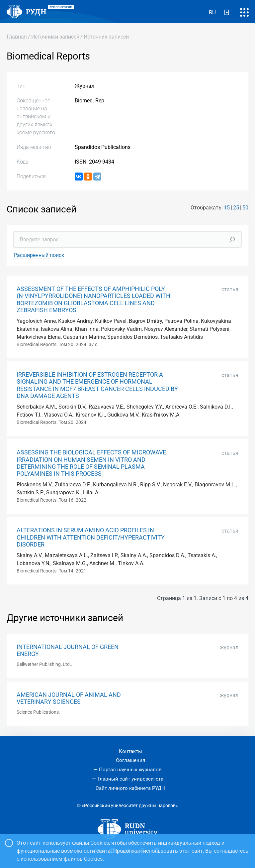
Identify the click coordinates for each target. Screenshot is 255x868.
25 (236, 208)
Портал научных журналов (130, 770)
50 (245, 208)
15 (227, 208)
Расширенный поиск (39, 255)
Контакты (130, 751)
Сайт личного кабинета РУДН (130, 788)
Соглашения (130, 760)
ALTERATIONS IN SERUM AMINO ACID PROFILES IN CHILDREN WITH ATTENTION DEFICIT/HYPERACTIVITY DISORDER (91, 537)
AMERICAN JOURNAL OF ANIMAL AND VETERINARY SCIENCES (69, 698)
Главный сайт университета (130, 779)
